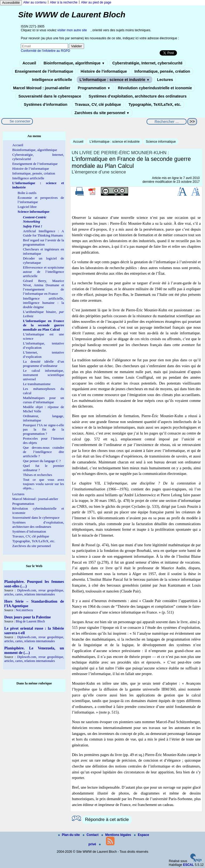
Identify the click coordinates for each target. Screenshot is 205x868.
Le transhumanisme (37, 384)
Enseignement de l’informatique (44, 71)
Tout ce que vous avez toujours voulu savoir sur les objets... (44, 484)
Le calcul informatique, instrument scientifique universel (44, 375)
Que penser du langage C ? (42, 461)
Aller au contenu (35, 2)
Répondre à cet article (107, 819)
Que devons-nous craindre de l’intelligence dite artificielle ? (44, 452)
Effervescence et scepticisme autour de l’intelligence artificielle (44, 272)
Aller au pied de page (96, 2)
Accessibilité (11, 3)
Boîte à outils (27, 193)
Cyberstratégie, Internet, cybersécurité (147, 63)
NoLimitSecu (24, 610)
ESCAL (189, 865)
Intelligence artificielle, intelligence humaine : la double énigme (44, 303)
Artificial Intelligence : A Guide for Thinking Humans (44, 233)
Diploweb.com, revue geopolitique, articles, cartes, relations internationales (34, 592)
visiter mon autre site (72, 30)
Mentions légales (117, 835)
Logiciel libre (27, 207)
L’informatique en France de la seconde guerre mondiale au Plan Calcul (44, 325)
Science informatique (161, 142)
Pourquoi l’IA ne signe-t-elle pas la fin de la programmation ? (44, 429)
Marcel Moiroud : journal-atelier (42, 88)
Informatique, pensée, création (162, 71)
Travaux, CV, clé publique (98, 104)
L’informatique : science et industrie (115, 80)
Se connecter (20, 121)
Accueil (29, 63)
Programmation (94, 88)
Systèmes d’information (46, 104)
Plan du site (70, 835)
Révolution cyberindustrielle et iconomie (155, 88)
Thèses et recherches (38, 475)
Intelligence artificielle (52, 80)
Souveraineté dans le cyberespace (50, 96)
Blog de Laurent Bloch (30, 621)
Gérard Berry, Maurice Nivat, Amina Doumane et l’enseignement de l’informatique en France (44, 287)
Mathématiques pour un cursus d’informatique (44, 400)
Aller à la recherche (64, 2)
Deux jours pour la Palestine (27, 617)
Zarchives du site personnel (102, 113)
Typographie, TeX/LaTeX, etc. (155, 104)
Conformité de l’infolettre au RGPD (46, 51)
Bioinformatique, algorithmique (74, 63)
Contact (91, 835)
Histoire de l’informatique (104, 71)
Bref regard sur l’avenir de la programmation (44, 242)
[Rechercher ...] (167, 122)
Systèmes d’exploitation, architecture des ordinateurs (138, 96)
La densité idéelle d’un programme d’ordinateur (44, 364)
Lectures (165, 80)
